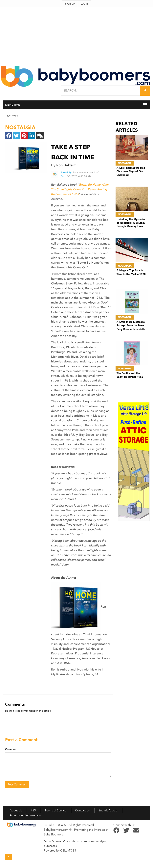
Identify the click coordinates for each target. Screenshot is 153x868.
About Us (16, 810)
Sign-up (70, 4)
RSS (33, 810)
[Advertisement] (76, 35)
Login (84, 4)
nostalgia (20, 127)
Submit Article (108, 810)
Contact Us (82, 810)
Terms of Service (55, 810)
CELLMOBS (68, 851)
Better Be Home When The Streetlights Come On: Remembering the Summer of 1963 (80, 189)
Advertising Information (25, 815)
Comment (11, 749)
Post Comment (17, 785)
